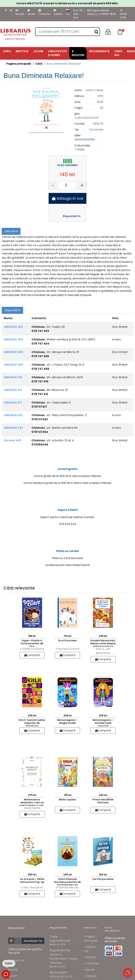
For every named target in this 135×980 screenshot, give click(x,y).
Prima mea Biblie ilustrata (103, 802)
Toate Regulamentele (60, 940)
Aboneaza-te (33, 942)
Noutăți (20, 12)
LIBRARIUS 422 (13, 415)
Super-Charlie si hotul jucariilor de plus (32, 644)
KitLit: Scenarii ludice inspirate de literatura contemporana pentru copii (32, 723)
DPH (100, 96)
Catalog (90, 977)
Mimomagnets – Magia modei (67, 723)
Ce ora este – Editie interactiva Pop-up (32, 882)
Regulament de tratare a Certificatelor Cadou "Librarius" (63, 958)
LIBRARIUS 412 (13, 390)
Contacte (44, 12)
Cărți (39, 64)
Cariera (58, 12)
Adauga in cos (68, 198)
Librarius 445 (12, 440)
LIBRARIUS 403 (13, 327)
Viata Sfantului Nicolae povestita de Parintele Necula (68, 882)
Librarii (31, 12)
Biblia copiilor (67, 801)
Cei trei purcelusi (103, 880)
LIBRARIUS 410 (13, 377)
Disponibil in (72, 216)
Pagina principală (19, 64)
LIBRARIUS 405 (13, 352)
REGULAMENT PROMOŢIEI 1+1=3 (61, 976)
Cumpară (32, 656)
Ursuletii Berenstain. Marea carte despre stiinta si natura (103, 644)
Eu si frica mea (67, 642)
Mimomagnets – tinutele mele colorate (103, 723)
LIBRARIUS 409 (13, 365)
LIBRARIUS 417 (13, 403)
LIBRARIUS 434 (13, 428)
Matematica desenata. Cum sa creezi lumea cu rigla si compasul (32, 803)
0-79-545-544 (78, 14)
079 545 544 (16, 961)
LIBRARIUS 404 (13, 339)
